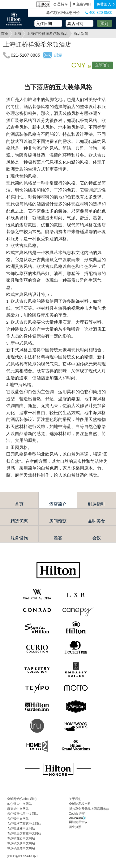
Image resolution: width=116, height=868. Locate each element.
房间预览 (58, 521)
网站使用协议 (78, 822)
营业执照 (75, 827)
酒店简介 (58, 504)
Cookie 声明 (77, 814)
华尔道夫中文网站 (19, 804)
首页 (5, 34)
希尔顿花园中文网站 (21, 838)
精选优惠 (19, 521)
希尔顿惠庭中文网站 (21, 848)
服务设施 (19, 538)
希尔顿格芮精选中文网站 (24, 824)
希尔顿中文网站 (18, 819)
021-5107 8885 (25, 55)
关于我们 (75, 799)
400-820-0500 (99, 13)
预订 (105, 23)
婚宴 (58, 538)
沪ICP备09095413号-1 (23, 856)
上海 (18, 34)
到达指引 (97, 504)
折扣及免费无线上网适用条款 (89, 809)
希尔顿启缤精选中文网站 (24, 833)
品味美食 (97, 521)
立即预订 (102, 65)
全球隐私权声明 (80, 804)
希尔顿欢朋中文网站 (21, 843)
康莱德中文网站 (18, 809)
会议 (97, 538)
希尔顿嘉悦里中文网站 (23, 814)
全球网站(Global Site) (22, 799)
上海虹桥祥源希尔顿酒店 (47, 34)
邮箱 (58, 55)
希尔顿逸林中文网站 (21, 828)
